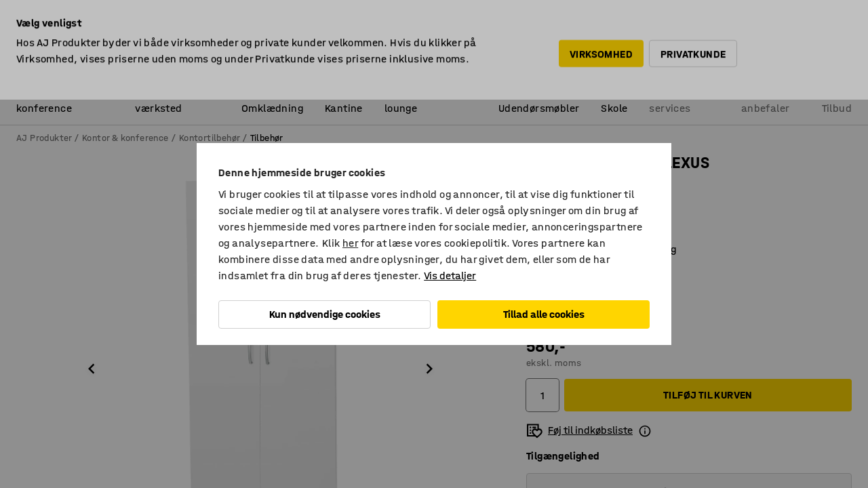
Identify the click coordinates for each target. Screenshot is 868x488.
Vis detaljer (450, 276)
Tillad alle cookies (544, 314)
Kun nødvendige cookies (325, 314)
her (350, 243)
